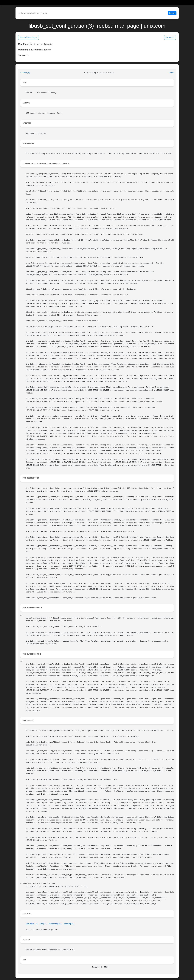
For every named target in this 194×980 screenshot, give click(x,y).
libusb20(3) (32, 924)
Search (172, 13)
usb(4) (43, 924)
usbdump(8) (69, 924)
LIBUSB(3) (25, 73)
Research (170, 37)
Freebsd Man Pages (29, 37)
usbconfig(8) (55, 924)
